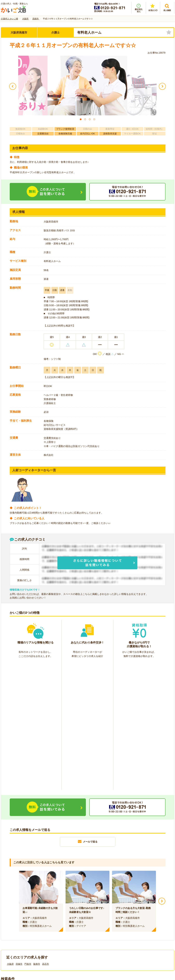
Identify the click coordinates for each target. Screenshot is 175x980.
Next (162, 773)
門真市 (28, 836)
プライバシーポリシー (103, 922)
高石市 (46, 836)
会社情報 (9, 922)
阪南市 (37, 836)
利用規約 (53, 922)
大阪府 (10, 836)
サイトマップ (142, 922)
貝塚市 (19, 836)
